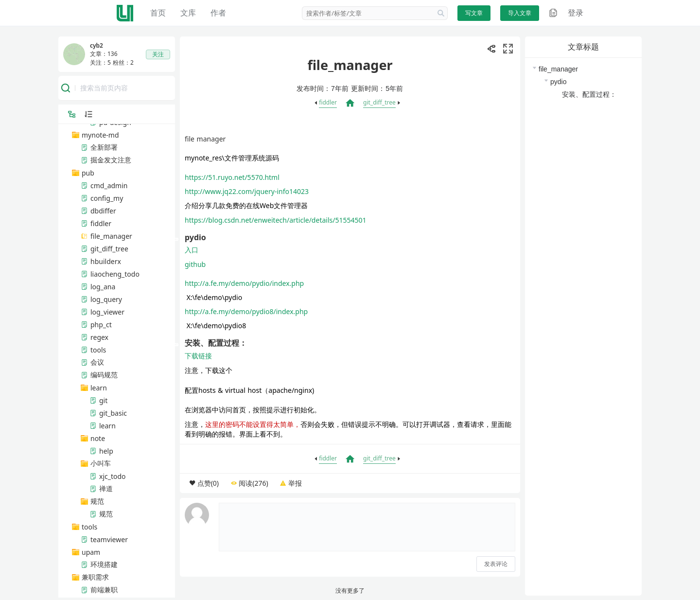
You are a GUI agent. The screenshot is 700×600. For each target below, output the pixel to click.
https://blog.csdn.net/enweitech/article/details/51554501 (276, 220)
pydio (558, 82)
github (195, 264)
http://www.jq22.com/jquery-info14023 (247, 191)
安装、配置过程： (589, 94)
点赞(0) (208, 483)
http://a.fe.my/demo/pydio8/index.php (246, 311)
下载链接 (198, 356)
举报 (295, 483)
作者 (218, 13)
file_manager (558, 69)
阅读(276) (253, 483)
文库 (188, 13)
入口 (192, 250)
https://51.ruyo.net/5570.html (232, 177)
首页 (158, 13)
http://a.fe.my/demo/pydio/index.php (244, 283)
